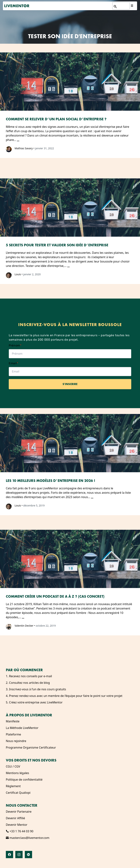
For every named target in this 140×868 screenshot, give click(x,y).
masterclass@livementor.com (28, 838)
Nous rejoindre (16, 741)
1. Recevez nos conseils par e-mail (29, 676)
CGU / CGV (13, 766)
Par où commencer (24, 670)
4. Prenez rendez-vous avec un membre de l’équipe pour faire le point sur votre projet (64, 696)
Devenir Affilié (15, 818)
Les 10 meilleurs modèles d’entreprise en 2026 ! (50, 481)
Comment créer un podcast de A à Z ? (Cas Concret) (55, 596)
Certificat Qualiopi (18, 793)
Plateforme (13, 734)
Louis (18, 274)
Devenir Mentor (17, 825)
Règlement (13, 786)
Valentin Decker (24, 626)
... (18, 140)
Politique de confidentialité (24, 780)
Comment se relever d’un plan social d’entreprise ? (56, 119)
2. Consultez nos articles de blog (28, 683)
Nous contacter (22, 805)
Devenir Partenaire (19, 812)
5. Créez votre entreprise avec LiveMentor (34, 702)
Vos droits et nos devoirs (31, 760)
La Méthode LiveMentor (22, 728)
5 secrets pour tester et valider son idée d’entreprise (57, 245)
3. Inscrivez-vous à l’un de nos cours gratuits (36, 689)
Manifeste (13, 721)
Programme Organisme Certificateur (31, 747)
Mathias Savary (24, 148)
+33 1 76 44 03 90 (20, 831)
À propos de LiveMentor (29, 715)
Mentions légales (17, 773)
